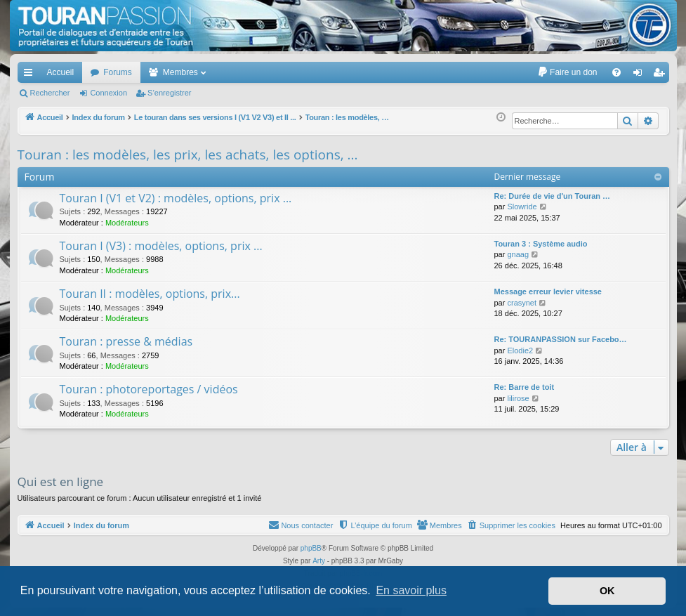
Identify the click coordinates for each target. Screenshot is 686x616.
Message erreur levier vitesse (548, 291)
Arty (319, 561)
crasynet (522, 303)
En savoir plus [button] (411, 590)
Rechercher (50, 93)
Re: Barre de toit (525, 387)
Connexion (108, 93)
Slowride (522, 207)
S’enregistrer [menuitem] (661, 75)
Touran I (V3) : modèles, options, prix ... (161, 246)
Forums (118, 72)
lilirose (518, 398)
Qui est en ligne (61, 481)
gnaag (518, 254)
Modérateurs (127, 223)
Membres (180, 72)
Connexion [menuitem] (640, 75)
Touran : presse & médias (126, 341)
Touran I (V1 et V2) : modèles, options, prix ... (176, 198)
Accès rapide (31, 75)
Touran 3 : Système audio (541, 244)
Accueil (61, 72)
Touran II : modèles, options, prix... (150, 294)
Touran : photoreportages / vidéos (149, 389)
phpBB (311, 548)
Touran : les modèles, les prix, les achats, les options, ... (188, 155)
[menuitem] (567, 72)
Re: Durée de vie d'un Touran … (553, 196)
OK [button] (607, 591)
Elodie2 (520, 350)
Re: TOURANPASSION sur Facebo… (561, 339)
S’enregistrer (169, 93)
